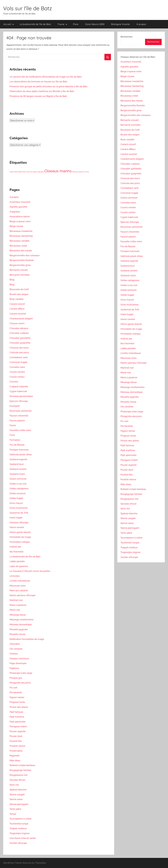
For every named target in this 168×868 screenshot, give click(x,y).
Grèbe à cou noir (18, 484)
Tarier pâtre (15, 809)
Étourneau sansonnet (21, 411)
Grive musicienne (19, 508)
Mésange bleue (18, 615)
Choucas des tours (19, 348)
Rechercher (127, 37)
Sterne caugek (17, 794)
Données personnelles (21, 396)
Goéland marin (17, 474)
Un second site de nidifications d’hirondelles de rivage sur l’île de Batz (46, 77)
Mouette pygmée (19, 629)
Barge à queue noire (20, 221)
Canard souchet (18, 314)
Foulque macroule (19, 450)
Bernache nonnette (20, 275)
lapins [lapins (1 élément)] (35, 172)
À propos (141, 24)
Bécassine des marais (21, 250)
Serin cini (14, 785)
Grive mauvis (16, 503)
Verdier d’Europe (18, 843)
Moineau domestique (21, 624)
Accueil (9, 24)
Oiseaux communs (19, 658)
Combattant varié (19, 357)
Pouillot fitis (16, 741)
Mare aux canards (19, 590)
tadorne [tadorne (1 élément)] (81, 172)
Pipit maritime (17, 717)
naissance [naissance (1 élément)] (41, 172)
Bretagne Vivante (120, 24)
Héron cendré (17, 527)
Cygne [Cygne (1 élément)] (12, 172)
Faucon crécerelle (19, 416)
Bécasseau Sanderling (21, 236)
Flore (76, 24)
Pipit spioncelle (18, 722)
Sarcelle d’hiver (17, 780)
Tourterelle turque (19, 824)
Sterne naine (16, 799)
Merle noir (15, 610)
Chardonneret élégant (21, 319)
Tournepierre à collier (21, 819)
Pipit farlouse (16, 712)
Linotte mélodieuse (20, 581)
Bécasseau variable (20, 241)
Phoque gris (16, 678)
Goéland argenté (18, 459)
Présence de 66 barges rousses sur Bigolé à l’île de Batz (38, 96)
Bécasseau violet (18, 246)
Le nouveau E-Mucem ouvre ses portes (30, 571)
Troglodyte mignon (20, 833)
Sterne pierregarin (19, 804)
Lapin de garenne (19, 566)
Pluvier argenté (18, 731)
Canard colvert (17, 304)
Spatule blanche (18, 790)
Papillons (14, 668)
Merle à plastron (18, 605)
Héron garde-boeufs (131, 324)
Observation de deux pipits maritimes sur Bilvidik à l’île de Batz (42, 91)
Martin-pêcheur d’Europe (22, 595)
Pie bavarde (16, 692)
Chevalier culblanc (19, 333)
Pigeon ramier (17, 697)
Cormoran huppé (18, 362)
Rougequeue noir (19, 775)
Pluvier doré (16, 736)
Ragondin (15, 756)
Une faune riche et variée (23, 838)
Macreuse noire (18, 586)
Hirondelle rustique (20, 542)
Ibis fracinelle (16, 552)
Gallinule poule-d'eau (132, 256)
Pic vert (13, 688)
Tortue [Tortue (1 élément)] (87, 172)
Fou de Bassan (17, 445)
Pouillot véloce (17, 746)
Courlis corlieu (17, 377)
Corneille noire (17, 367)
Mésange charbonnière (22, 620)
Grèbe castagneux (19, 488)
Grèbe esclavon (18, 493)
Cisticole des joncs (19, 352)
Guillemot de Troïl (19, 513)
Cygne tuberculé (18, 391)
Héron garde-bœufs (20, 532)
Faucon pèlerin (17, 421)
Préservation (16, 751)
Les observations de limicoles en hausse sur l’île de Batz (38, 81)
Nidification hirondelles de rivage (27, 639)
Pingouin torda (17, 702)
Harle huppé (16, 518)
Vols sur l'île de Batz (28, 8)
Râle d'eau (126, 484)
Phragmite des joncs (20, 683)
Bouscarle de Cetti (19, 289)
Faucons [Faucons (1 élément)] (30, 172)
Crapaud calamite (19, 386)
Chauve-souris (17, 323)
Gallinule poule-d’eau (21, 454)
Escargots (15, 406)
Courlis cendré (17, 372)
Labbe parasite (17, 561)
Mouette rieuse (17, 634)
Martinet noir (16, 600)
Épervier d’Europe (19, 401)
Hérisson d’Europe (19, 522)
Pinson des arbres (19, 707)
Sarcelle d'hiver (129, 504)
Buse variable (17, 299)
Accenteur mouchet (20, 202)
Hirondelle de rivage (20, 537)
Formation (15, 440)
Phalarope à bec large (21, 673)
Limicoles (15, 576)
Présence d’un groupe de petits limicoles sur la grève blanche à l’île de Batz (49, 86)
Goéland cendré (18, 469)
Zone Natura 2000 (95, 24)
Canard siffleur (17, 309)
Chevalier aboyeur (19, 328)
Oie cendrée (16, 649)
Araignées (15, 212)
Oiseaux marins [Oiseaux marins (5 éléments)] (58, 171)
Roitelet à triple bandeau (22, 765)
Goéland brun (17, 464)
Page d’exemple (18, 663)
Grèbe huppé (16, 498)
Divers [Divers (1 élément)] (24, 172)
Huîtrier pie (15, 547)
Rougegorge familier (20, 770)
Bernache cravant (19, 270)
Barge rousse (16, 226)
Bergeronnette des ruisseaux (25, 255)
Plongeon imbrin (18, 726)
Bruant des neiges (19, 294)
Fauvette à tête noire (20, 430)
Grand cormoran (18, 479)
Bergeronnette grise (20, 265)
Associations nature (20, 216)
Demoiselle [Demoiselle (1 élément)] (18, 172)
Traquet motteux (18, 828)
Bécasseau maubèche (21, 231)
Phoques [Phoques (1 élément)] (75, 172)
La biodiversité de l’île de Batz (35, 24)
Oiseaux (14, 654)
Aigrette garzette (18, 207)
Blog (12, 280)
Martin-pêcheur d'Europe (133, 363)
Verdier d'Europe (129, 557)
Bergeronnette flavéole (22, 260)
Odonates (15, 644)
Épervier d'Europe (130, 222)
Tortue (13, 814)
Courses (14, 382)
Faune (63, 24)
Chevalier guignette (20, 343)
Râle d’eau (15, 760)
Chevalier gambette (20, 338)
